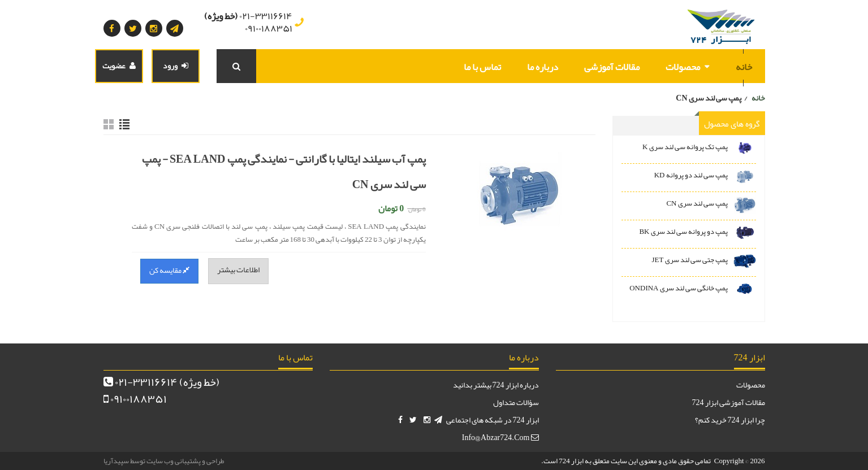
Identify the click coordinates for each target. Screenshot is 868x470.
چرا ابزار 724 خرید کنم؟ (730, 420)
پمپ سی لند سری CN (697, 203)
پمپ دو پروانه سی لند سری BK (683, 232)
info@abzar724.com (500, 437)
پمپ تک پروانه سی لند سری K (685, 147)
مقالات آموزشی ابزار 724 (729, 402)
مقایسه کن (169, 270)
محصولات (683, 67)
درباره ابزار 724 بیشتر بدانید (496, 385)
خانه (744, 67)
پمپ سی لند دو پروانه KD (691, 175)
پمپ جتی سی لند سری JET (690, 260)
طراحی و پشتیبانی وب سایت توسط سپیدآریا (164, 461)
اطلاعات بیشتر (238, 269)
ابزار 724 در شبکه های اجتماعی (493, 420)
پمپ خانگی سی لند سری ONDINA (678, 288)
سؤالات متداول (516, 402)
